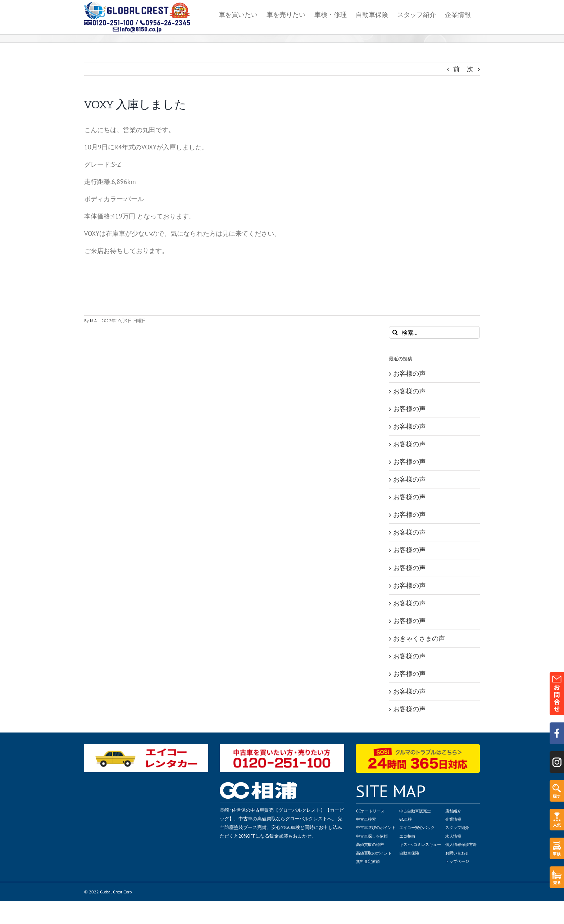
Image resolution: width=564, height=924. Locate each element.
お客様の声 (409, 373)
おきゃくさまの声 (419, 638)
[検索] (395, 332)
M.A (93, 321)
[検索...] (434, 332)
